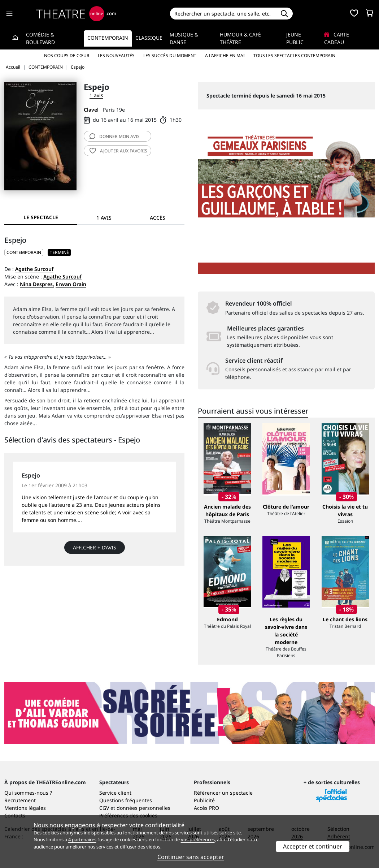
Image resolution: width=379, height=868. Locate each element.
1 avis (96, 95)
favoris (118, 151)
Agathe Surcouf (34, 269)
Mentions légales (25, 808)
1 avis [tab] (104, 218)
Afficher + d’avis (95, 547)
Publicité (204, 800)
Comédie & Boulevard (40, 38)
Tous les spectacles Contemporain (294, 55)
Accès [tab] (158, 218)
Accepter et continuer (313, 846)
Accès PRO (206, 808)
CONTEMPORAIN (24, 252)
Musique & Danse (184, 38)
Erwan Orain (71, 284)
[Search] (223, 14)
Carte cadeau (337, 38)
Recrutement (20, 800)
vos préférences (198, 839)
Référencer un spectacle (223, 793)
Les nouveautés (116, 55)
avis (115, 136)
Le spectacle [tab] (41, 217)
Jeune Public (295, 38)
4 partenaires (82, 839)
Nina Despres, (37, 284)
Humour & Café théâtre (240, 38)
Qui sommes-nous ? (28, 793)
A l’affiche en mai (225, 55)
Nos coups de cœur (67, 55)
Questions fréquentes (126, 800)
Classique (149, 38)
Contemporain (108, 38)
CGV (104, 808)
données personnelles (143, 808)
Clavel (91, 110)
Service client (115, 793)
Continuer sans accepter (191, 857)
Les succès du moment (170, 55)
